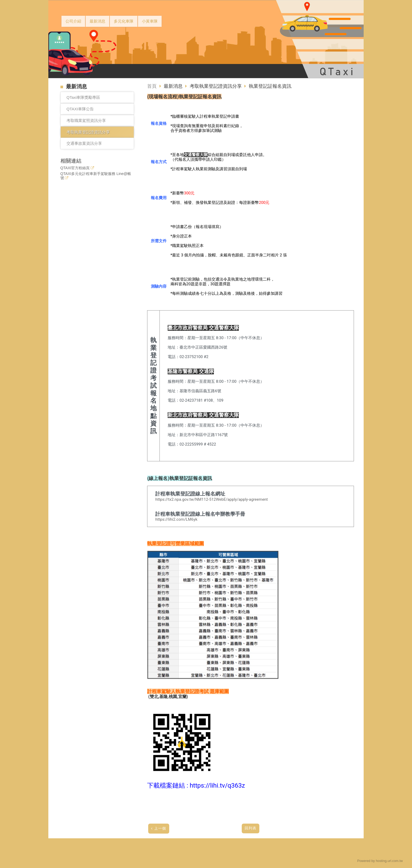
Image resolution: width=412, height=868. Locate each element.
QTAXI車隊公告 (80, 109)
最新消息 (174, 86)
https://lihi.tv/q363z (217, 786)
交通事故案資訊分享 (84, 143)
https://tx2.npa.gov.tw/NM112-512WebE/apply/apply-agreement (212, 499)
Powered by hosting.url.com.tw (380, 861)
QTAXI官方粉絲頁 (75, 168)
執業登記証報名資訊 (270, 86)
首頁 (152, 86)
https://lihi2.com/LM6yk (176, 519)
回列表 (251, 828)
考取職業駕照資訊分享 (86, 120)
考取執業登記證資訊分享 (88, 132)
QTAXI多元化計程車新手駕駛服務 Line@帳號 (96, 176)
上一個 (160, 828)
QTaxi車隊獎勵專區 (83, 97)
